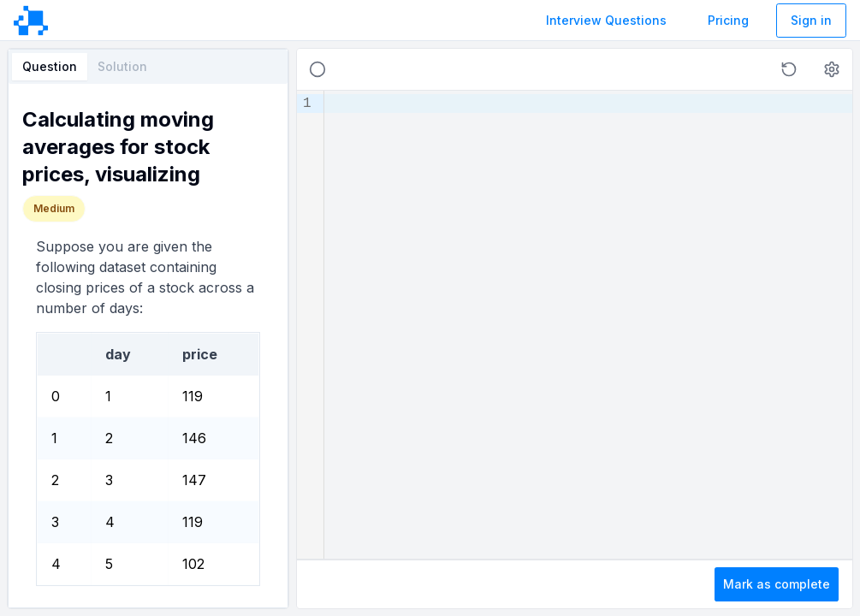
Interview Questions (606, 20)
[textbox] (588, 325)
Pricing (728, 20)
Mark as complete (777, 584)
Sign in (811, 20)
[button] (789, 69)
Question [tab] (50, 66)
